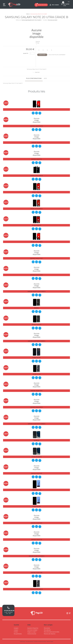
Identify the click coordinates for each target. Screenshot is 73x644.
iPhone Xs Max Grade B (37, 589)
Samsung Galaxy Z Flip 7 (36, 258)
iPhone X (36, 308)
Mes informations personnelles (52, 632)
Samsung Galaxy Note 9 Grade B (37, 424)
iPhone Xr (37, 440)
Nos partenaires (18, 634)
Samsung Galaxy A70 (36, 473)
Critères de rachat (32, 634)
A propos (16, 628)
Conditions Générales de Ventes (40, 642)
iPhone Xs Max (37, 374)
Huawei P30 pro (36, 506)
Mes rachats (47, 628)
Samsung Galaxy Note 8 (37, 126)
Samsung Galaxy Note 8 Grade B (37, 341)
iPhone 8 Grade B (37, 225)
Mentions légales (50, 642)
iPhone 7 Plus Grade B (36, 209)
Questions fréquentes (33, 628)
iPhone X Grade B (36, 325)
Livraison (16, 630)
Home (28, 14)
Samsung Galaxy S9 (37, 143)
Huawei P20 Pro (36, 358)
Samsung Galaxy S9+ (37, 159)
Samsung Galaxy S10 (37, 540)
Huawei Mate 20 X (36, 490)
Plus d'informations (34, 78)
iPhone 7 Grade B (37, 192)
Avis (45, 78)
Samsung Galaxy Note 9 (37, 407)
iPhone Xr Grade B (37, 457)
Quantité (26, 53)
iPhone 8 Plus (36, 110)
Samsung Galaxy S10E (37, 573)
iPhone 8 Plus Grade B (36, 242)
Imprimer (37, 72)
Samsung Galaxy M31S (36, 391)
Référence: (19, 20)
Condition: (45, 20)
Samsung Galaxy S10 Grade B (37, 556)
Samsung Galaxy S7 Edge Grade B (36, 291)
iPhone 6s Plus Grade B (36, 176)
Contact (16, 632)
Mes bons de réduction (50, 634)
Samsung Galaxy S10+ (37, 523)
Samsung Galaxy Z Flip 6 (36, 275)
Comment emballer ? (33, 630)
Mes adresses (47, 630)
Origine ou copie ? (32, 632)
